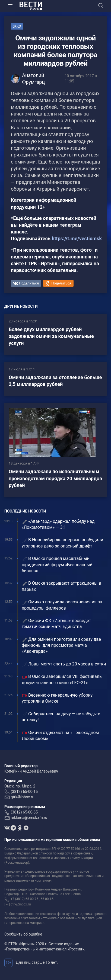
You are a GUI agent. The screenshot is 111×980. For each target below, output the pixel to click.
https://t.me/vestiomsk (77, 238)
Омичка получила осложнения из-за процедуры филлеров (62, 605)
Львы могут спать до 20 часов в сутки (64, 664)
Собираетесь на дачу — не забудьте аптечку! (61, 717)
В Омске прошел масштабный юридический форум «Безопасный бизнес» (57, 565)
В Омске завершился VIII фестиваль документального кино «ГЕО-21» (62, 679)
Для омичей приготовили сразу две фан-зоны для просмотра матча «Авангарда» (61, 645)
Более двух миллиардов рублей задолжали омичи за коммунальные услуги (51, 336)
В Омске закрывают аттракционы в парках (61, 586)
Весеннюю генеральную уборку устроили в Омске (57, 698)
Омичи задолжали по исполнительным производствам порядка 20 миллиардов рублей (55, 478)
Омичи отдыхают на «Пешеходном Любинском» (60, 736)
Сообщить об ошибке (23, 934)
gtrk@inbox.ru (22, 797)
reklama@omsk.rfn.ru (29, 818)
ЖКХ (17, 26)
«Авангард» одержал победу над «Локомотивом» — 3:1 (58, 524)
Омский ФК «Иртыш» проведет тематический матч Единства (56, 624)
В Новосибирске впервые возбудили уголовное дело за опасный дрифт (62, 543)
